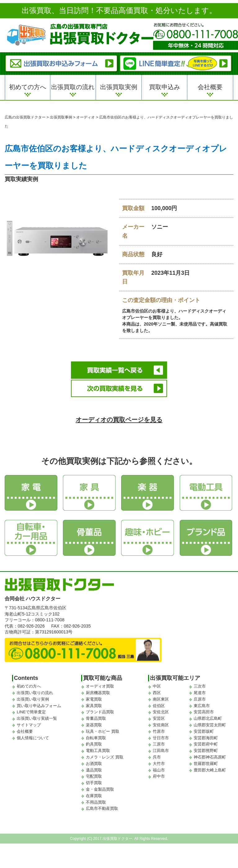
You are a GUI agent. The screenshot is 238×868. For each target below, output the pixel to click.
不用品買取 (96, 800)
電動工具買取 (98, 749)
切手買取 (94, 781)
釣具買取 (94, 742)
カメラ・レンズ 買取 (105, 755)
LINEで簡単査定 (31, 710)
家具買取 (94, 704)
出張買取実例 (119, 87)
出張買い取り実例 (33, 697)
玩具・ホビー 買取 (103, 730)
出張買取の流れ (73, 87)
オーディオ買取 (100, 684)
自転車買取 (96, 736)
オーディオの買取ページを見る (119, 418)
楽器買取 (94, 723)
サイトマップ (29, 723)
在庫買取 (94, 794)
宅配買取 (94, 774)
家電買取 (94, 697)
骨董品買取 (96, 717)
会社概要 (210, 87)
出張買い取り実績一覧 (37, 717)
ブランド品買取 (100, 710)
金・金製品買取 (100, 787)
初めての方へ (28, 87)
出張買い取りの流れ (35, 691)
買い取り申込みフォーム (39, 704)
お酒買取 (94, 762)
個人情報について (33, 736)
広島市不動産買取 (102, 807)
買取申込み (165, 87)
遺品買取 (94, 768)
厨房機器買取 (98, 691)
